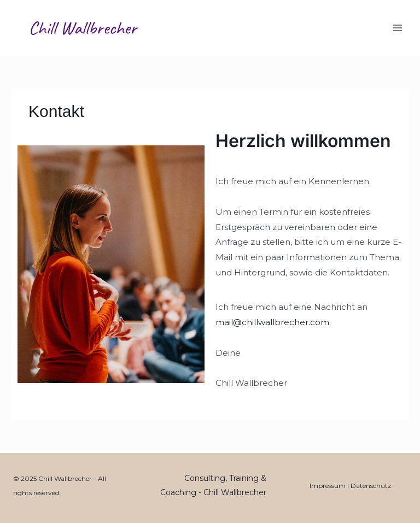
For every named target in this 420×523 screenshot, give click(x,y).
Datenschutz (371, 486)
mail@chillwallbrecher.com (272, 322)
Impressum (328, 486)
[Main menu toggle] (398, 28)
